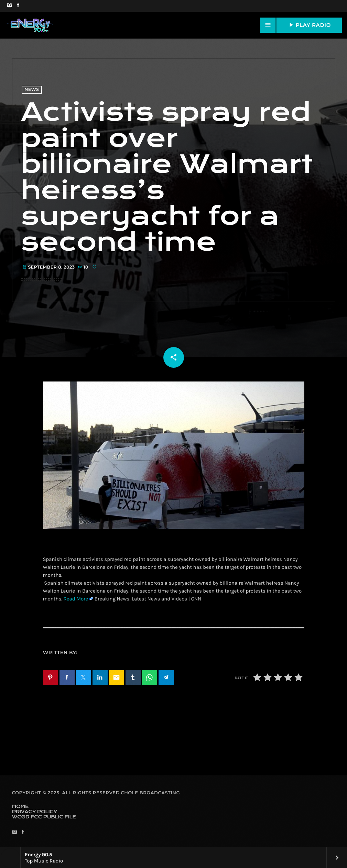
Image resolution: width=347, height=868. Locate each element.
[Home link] (29, 25)
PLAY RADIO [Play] (309, 25)
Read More (76, 599)
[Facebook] (18, 6)
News (32, 90)
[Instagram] (9, 6)
